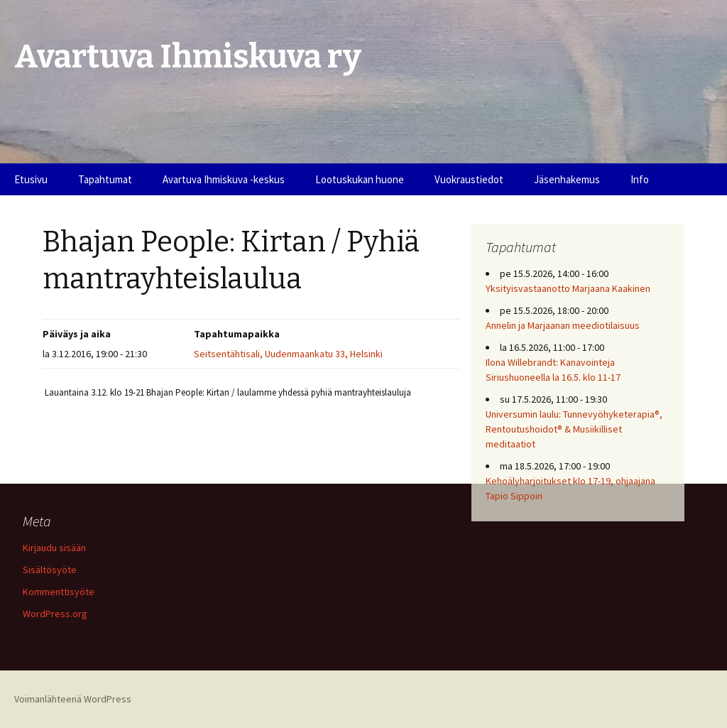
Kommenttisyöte (59, 592)
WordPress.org (55, 614)
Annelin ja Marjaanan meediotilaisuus (563, 325)
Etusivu (31, 179)
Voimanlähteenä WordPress (73, 699)
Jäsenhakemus (567, 179)
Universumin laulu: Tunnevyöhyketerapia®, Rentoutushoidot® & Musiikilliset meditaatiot (574, 429)
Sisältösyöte (50, 570)
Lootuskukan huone (360, 179)
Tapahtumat (105, 179)
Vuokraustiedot (469, 179)
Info (640, 179)
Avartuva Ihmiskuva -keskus (224, 179)
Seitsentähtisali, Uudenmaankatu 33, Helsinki (288, 354)
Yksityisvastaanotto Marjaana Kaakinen (568, 288)
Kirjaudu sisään (54, 548)
